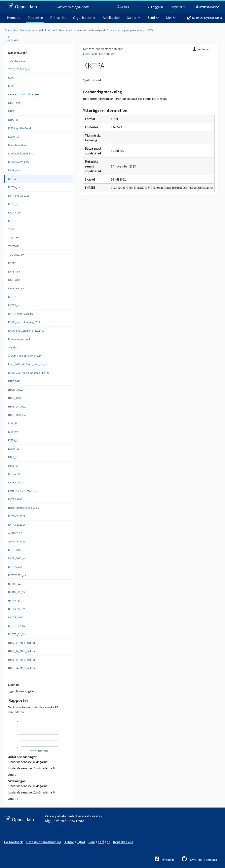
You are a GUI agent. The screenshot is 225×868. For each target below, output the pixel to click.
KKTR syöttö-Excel (19, 196)
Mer (171, 18)
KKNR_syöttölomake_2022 (24, 322)
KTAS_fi (13, 457)
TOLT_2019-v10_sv (19, 69)
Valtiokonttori (47, 30)
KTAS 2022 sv (16, 288)
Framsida (11, 30)
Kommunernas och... (20, 339)
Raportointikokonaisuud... (24, 508)
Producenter (27, 30)
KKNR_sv (14, 170)
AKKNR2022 (15, 533)
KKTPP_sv (14, 305)
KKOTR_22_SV (17, 626)
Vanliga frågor (99, 842)
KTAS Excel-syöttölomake (24, 94)
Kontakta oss (123, 842)
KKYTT (12, 263)
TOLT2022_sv (16, 255)
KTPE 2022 (14, 381)
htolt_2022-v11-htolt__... (23, 491)
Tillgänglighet (75, 842)
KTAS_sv (13, 466)
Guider (134, 18)
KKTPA (150, 30)
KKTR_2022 (15, 550)
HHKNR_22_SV (17, 592)
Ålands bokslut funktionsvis (25, 356)
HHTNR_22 (14, 600)
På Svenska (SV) (207, 7)
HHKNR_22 (14, 584)
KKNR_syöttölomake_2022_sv (26, 331)
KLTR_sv (13, 432)
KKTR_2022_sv (17, 558)
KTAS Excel (15, 103)
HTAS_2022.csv (17, 415)
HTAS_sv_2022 (17, 406)
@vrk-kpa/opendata (199, 859)
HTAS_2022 (15, 398)
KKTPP (12, 297)
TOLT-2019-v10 (17, 61)
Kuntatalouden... (18, 145)
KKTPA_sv (14, 187)
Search (123, 7)
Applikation (111, 18)
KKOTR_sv (14, 212)
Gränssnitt (58, 18)
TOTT (11, 229)
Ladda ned (202, 49)
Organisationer (84, 18)
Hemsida (14, 18)
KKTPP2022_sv (17, 575)
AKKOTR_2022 (17, 541)
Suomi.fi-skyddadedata (207, 18)
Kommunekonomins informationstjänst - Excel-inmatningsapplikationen (101, 30)
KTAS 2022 (14, 280)
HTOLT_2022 (15, 390)
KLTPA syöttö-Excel (20, 128)
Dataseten (35, 18)
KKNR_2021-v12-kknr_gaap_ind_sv (29, 373)
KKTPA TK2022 (17, 516)
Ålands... (13, 347)
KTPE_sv (13, 120)
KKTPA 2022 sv (17, 525)
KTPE (11, 111)
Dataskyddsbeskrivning (44, 842)
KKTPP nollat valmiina (21, 314)
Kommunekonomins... (21, 153)
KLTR (11, 78)
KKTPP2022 (15, 567)
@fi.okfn (164, 859)
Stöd (153, 18)
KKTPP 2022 (15, 499)
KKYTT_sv (14, 272)
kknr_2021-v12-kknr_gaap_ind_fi (28, 364)
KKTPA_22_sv (16, 482)
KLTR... (12, 86)
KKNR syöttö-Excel (19, 162)
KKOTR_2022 (16, 617)
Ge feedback (13, 842)
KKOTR (12, 221)
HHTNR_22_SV (16, 609)
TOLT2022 (14, 246)
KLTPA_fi (13, 440)
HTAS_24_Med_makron (22, 643)
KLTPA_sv (14, 137)
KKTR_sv (13, 204)
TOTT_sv (13, 238)
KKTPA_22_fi (16, 474)
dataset (13, 40)
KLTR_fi (12, 423)
